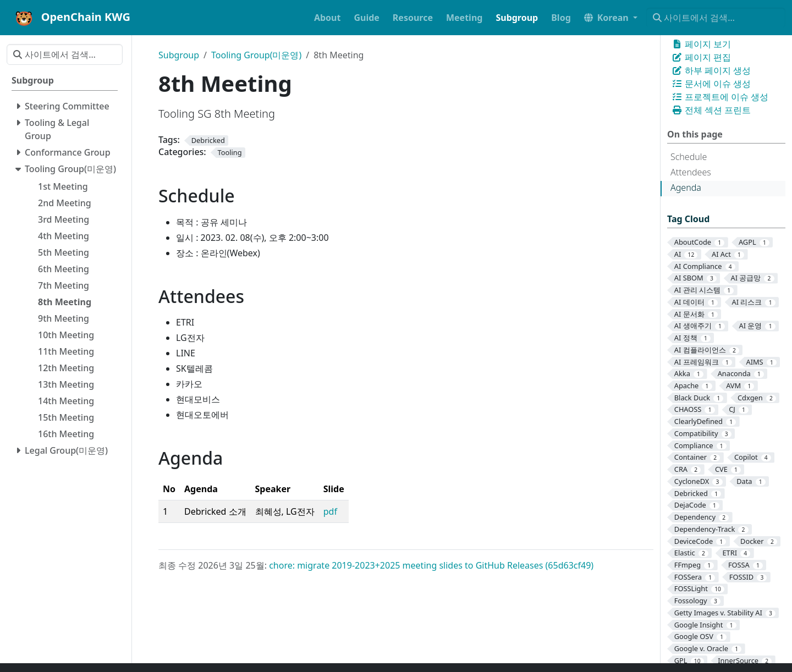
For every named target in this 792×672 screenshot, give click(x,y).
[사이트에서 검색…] (716, 18)
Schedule (689, 157)
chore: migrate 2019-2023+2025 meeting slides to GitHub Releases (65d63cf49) (431, 565)
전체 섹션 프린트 (711, 110)
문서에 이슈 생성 (711, 84)
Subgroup (179, 55)
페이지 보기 (701, 44)
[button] (611, 18)
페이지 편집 (701, 57)
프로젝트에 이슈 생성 (720, 97)
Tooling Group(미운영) (256, 55)
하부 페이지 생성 (711, 70)
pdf (330, 511)
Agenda (686, 188)
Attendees (691, 172)
